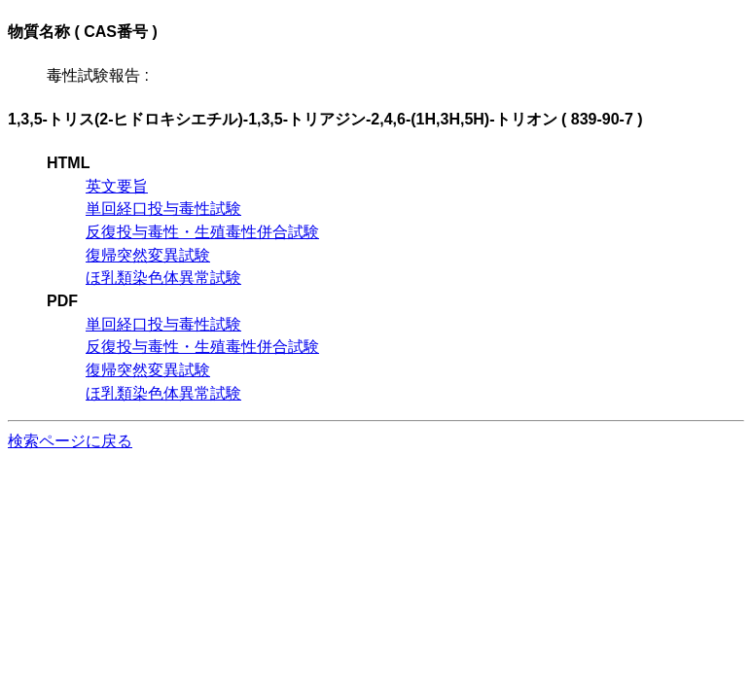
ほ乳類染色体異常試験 (163, 278)
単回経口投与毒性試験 (163, 209)
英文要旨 (117, 186)
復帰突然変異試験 (148, 255)
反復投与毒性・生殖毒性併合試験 (202, 232)
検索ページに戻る (70, 441)
